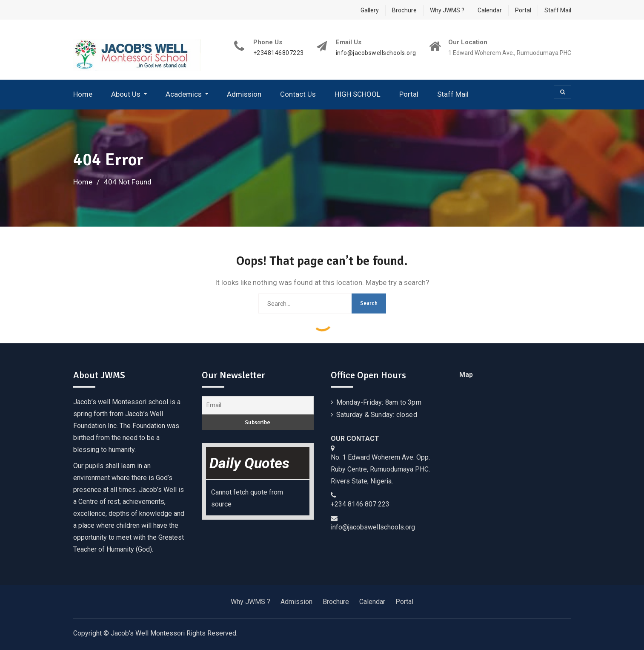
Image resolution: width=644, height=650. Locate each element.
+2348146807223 (279, 53)
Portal (523, 10)
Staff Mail (558, 10)
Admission (244, 94)
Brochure (404, 10)
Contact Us (298, 94)
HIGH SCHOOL (358, 94)
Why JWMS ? (447, 10)
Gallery (370, 10)
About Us (126, 94)
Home (83, 94)
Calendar (490, 10)
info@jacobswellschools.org (376, 53)
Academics (184, 94)
